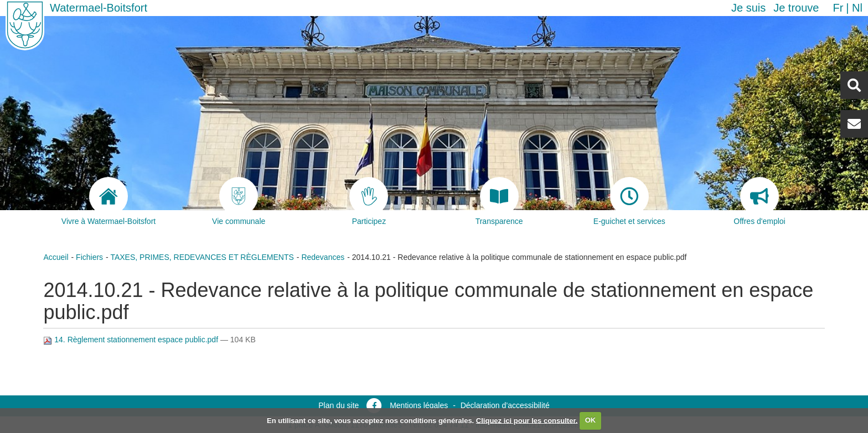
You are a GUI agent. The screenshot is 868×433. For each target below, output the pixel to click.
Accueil (56, 257)
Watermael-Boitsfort (99, 8)
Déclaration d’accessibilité (505, 405)
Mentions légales (419, 405)
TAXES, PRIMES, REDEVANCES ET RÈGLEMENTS (202, 257)
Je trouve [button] (796, 8)
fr (838, 8)
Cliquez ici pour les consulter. (527, 420)
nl (857, 8)
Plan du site (339, 405)
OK (591, 420)
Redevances (323, 257)
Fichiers (89, 257)
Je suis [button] (748, 8)
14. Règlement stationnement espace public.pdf (132, 340)
